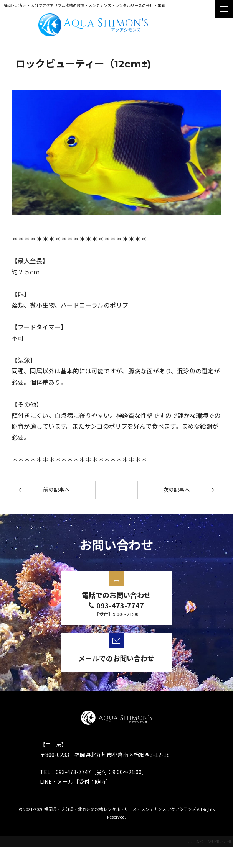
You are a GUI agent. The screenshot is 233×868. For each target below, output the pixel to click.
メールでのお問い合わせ (116, 658)
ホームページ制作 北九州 (210, 841)
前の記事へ (56, 490)
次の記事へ (177, 490)
